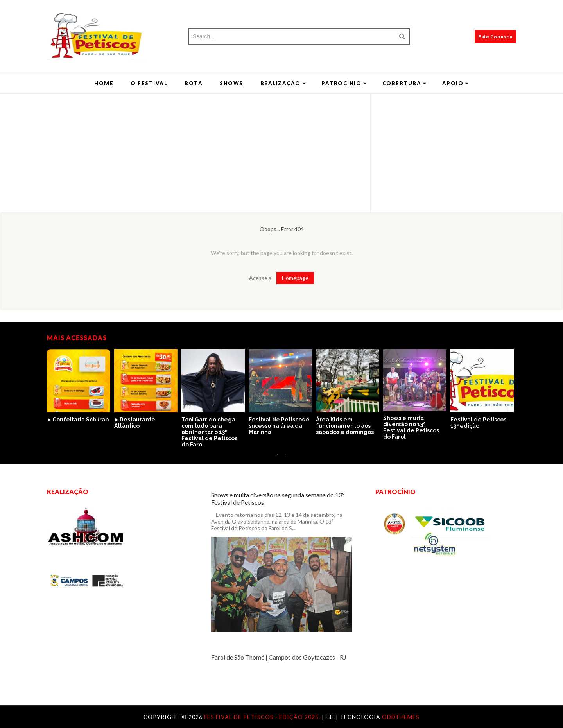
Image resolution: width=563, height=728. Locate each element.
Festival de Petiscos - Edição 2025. (263, 717)
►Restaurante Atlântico (135, 423)
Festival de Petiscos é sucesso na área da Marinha (279, 426)
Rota (194, 83)
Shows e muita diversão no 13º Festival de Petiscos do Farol (411, 427)
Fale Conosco (495, 37)
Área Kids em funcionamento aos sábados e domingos (345, 426)
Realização (283, 83)
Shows (231, 83)
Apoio (455, 83)
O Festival (149, 83)
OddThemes (401, 717)
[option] (81, 386)
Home (104, 83)
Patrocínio (344, 83)
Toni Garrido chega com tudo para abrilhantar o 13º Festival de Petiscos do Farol (209, 432)
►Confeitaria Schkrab (78, 420)
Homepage (295, 278)
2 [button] (285, 459)
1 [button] (278, 459)
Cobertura (404, 83)
